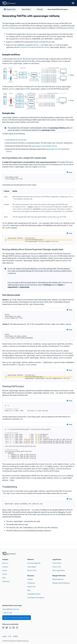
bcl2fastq (71, 28)
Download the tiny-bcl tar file (16, 140)
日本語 (15, 636)
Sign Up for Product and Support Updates (17, 618)
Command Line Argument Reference (32, 47)
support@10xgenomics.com (46, 514)
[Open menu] (73, 3)
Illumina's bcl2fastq (9, 28)
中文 (10, 636)
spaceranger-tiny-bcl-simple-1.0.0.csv (44, 146)
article (64, 355)
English (5, 636)
